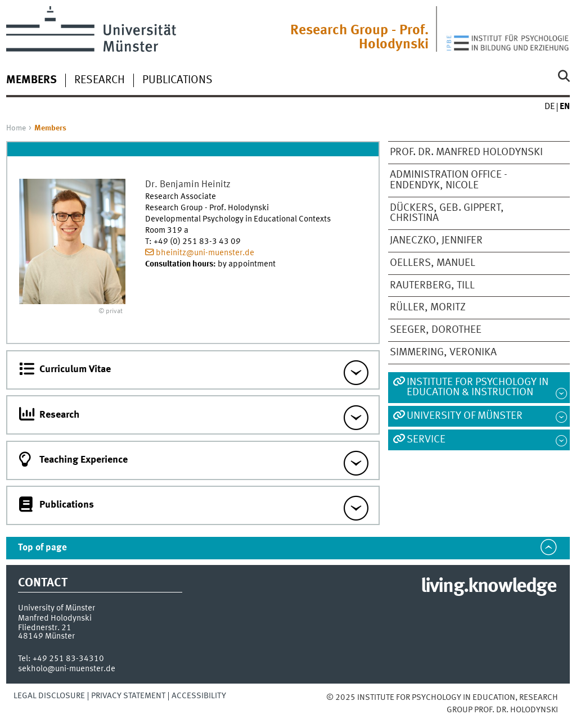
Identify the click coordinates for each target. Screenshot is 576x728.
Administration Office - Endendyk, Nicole (449, 180)
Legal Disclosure (49, 696)
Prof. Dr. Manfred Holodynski (466, 152)
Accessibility (199, 696)
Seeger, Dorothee (436, 330)
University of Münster (465, 416)
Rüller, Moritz (428, 308)
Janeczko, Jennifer (436, 241)
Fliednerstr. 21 (45, 628)
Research (100, 80)
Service (426, 440)
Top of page (42, 548)
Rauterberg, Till (432, 286)
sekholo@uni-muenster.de (67, 669)
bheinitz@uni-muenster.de (205, 253)
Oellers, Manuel (433, 263)
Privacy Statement (128, 696)
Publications (177, 80)
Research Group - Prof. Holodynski (359, 38)
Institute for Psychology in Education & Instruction (478, 388)
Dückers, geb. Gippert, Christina (447, 213)
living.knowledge (489, 587)
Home (16, 128)
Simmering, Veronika (443, 352)
